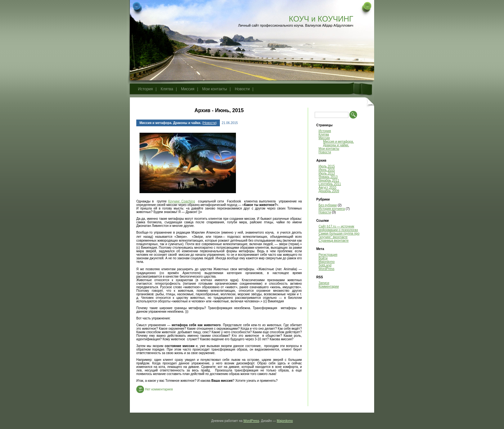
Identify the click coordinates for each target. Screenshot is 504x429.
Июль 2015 (327, 166)
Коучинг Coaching (181, 201)
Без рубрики (328, 205)
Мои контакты (215, 89)
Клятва (167, 89)
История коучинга (332, 209)
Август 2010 (327, 188)
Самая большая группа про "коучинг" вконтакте (339, 235)
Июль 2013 (327, 173)
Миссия (188, 89)
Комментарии (329, 286)
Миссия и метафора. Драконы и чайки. (170, 123)
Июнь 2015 (327, 170)
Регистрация (328, 255)
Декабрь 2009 (329, 191)
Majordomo (327, 262)
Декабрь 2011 (329, 180)
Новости (242, 89)
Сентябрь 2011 (330, 184)
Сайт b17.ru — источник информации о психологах (338, 228)
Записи (324, 283)
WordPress (326, 269)
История (145, 89)
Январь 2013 (328, 177)
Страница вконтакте (334, 241)
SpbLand (325, 265)
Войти (323, 258)
